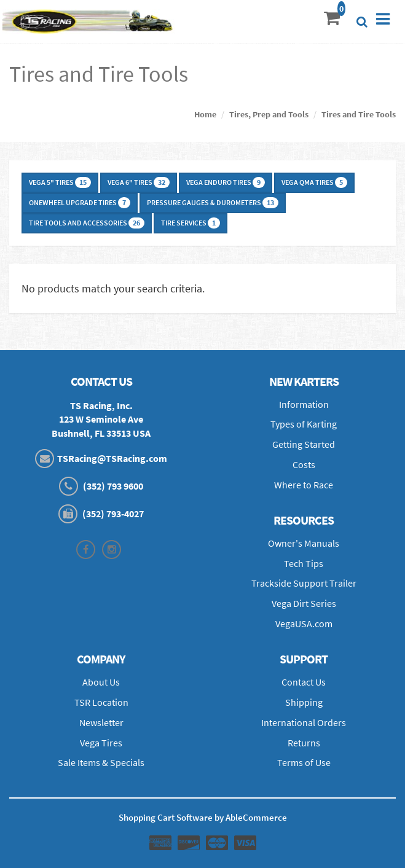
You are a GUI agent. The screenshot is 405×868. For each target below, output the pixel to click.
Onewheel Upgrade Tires (80, 203)
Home (205, 114)
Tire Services (191, 223)
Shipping (304, 702)
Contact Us (304, 682)
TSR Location (101, 702)
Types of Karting (304, 424)
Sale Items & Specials (101, 762)
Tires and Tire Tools (359, 114)
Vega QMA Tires (314, 182)
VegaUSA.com (304, 624)
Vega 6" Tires (139, 182)
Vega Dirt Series (304, 603)
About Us (101, 682)
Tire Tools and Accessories (87, 223)
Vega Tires (101, 743)
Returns (304, 743)
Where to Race (304, 485)
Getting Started (304, 444)
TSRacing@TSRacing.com (112, 458)
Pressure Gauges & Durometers (213, 203)
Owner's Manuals (304, 543)
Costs (304, 464)
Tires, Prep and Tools (269, 114)
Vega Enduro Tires (226, 182)
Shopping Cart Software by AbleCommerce (203, 817)
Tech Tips (304, 563)
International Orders (304, 722)
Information (304, 404)
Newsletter (101, 722)
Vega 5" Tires (60, 182)
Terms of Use (304, 762)
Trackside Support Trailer (304, 583)
